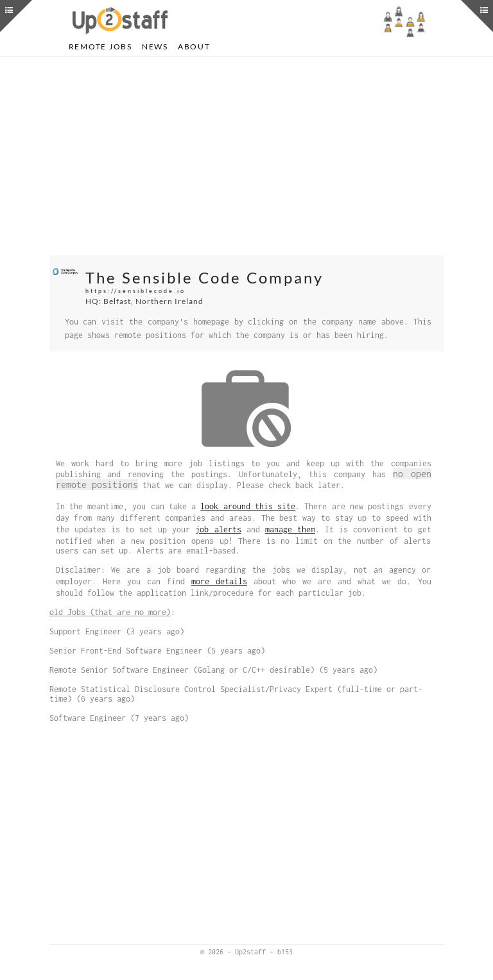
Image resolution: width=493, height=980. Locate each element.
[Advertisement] (247, 156)
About (194, 46)
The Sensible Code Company (204, 277)
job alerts (218, 529)
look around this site (248, 506)
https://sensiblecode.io (135, 291)
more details (219, 581)
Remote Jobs (100, 46)
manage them (290, 529)
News (155, 46)
